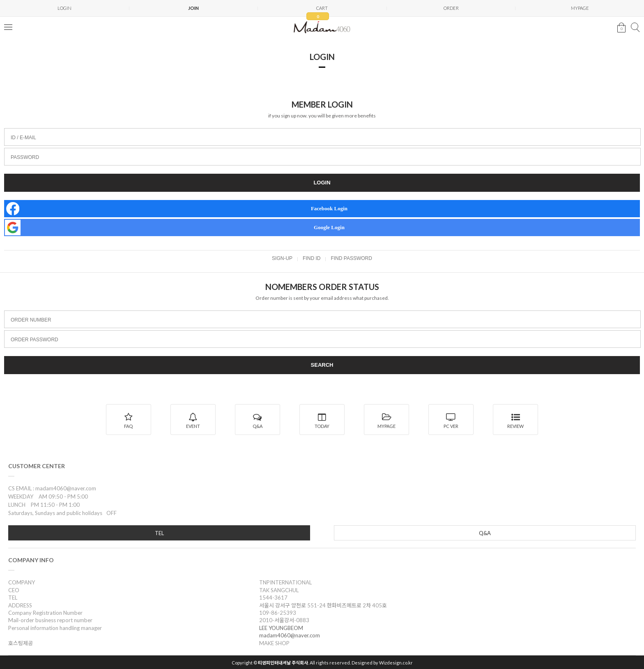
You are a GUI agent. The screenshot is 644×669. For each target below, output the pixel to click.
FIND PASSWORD (351, 258)
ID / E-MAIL (23, 137)
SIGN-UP (282, 258)
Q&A (485, 533)
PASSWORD (25, 157)
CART (318, 11)
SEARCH (322, 365)
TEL (159, 533)
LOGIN (64, 8)
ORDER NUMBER (31, 320)
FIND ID (312, 258)
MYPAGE (580, 8)
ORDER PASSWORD (34, 339)
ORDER (451, 8)
